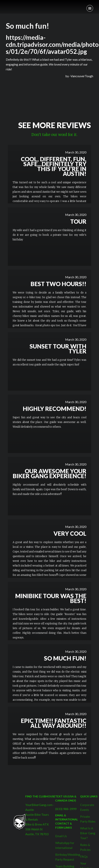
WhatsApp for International (65, 845)
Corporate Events (87, 807)
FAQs (84, 856)
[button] (90, 8)
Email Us (61, 836)
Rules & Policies (85, 847)
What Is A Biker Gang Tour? (88, 833)
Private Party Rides (88, 819)
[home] (3, 5)
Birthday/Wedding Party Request (68, 857)
